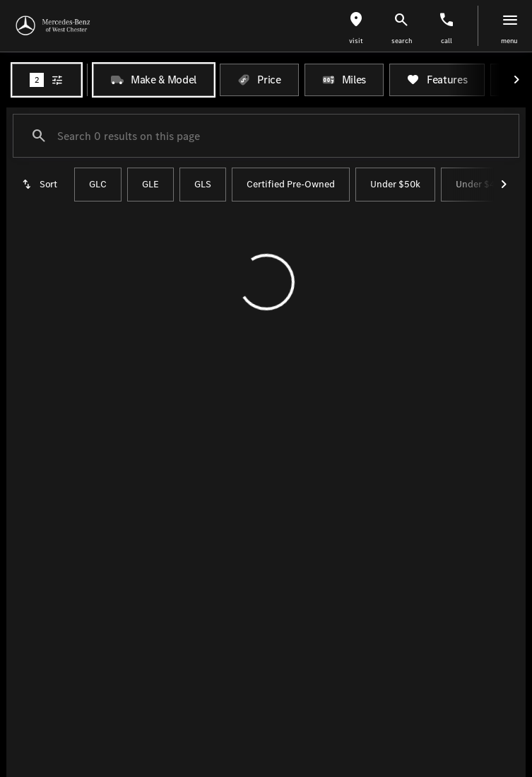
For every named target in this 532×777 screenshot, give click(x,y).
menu (509, 41)
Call (447, 41)
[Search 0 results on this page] (266, 136)
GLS (203, 184)
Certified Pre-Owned (291, 184)
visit (356, 41)
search (402, 41)
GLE (150, 184)
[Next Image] (516, 80)
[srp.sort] (41, 185)
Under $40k (481, 184)
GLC (98, 184)
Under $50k (395, 184)
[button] (356, 26)
